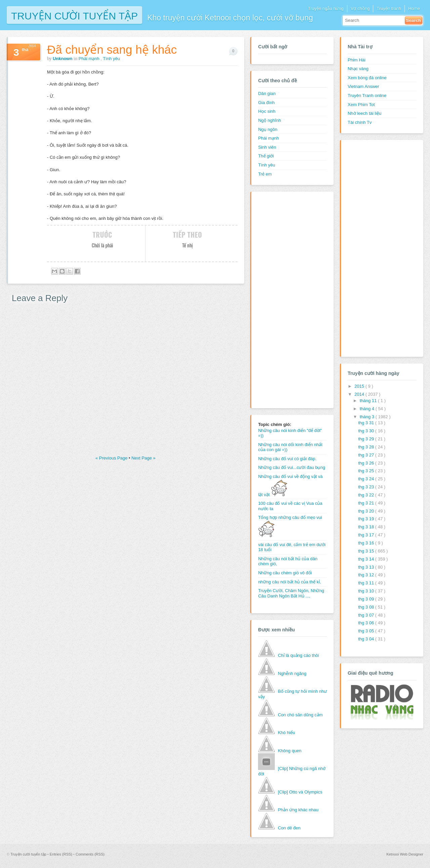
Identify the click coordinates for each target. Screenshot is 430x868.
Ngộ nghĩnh (269, 120)
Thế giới (266, 156)
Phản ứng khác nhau (298, 810)
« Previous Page (112, 458)
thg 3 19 (367, 519)
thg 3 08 (367, 607)
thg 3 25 (367, 471)
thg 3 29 (367, 439)
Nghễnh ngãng (292, 673)
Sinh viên (267, 147)
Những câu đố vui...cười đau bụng (292, 467)
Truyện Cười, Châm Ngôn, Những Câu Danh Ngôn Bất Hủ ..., (291, 593)
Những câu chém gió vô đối (285, 573)
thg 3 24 (367, 479)
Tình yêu (111, 59)
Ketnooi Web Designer (405, 854)
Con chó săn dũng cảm (300, 715)
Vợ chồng (360, 9)
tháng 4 (368, 409)
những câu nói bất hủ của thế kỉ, (289, 582)
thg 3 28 (367, 447)
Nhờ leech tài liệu (364, 113)
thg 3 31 (367, 423)
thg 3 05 (367, 631)
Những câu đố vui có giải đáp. (287, 459)
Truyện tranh (389, 9)
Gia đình (266, 103)
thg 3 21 (367, 503)
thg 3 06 (367, 623)
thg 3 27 (367, 455)
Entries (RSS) (61, 854)
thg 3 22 (367, 495)
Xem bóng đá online (367, 78)
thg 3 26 (367, 463)
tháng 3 (368, 417)
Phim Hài (357, 60)
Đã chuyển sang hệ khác (112, 50)
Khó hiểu (286, 733)
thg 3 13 (367, 567)
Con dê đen (289, 828)
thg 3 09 (367, 599)
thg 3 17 (367, 535)
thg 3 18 (367, 527)
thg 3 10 (367, 591)
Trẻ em (265, 174)
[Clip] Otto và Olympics (300, 792)
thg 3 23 (367, 487)
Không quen (290, 751)
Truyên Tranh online (367, 95)
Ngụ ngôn (268, 129)
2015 (360, 386)
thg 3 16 (367, 543)
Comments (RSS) (90, 854)
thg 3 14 (367, 559)
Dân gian (267, 93)
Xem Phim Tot (361, 105)
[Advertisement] (285, 299)
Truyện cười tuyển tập (74, 15)
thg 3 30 (367, 431)
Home (414, 9)
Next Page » (143, 458)
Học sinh (267, 111)
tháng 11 (369, 401)
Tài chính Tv (360, 122)
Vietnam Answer (363, 86)
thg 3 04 (367, 639)
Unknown (63, 59)
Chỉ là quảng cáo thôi (298, 655)
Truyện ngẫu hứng (326, 9)
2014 (360, 394)
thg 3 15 (367, 551)
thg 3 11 (367, 583)
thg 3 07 (367, 615)
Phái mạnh (90, 59)
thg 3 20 (367, 511)
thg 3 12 (367, 575)
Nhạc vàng (358, 69)
